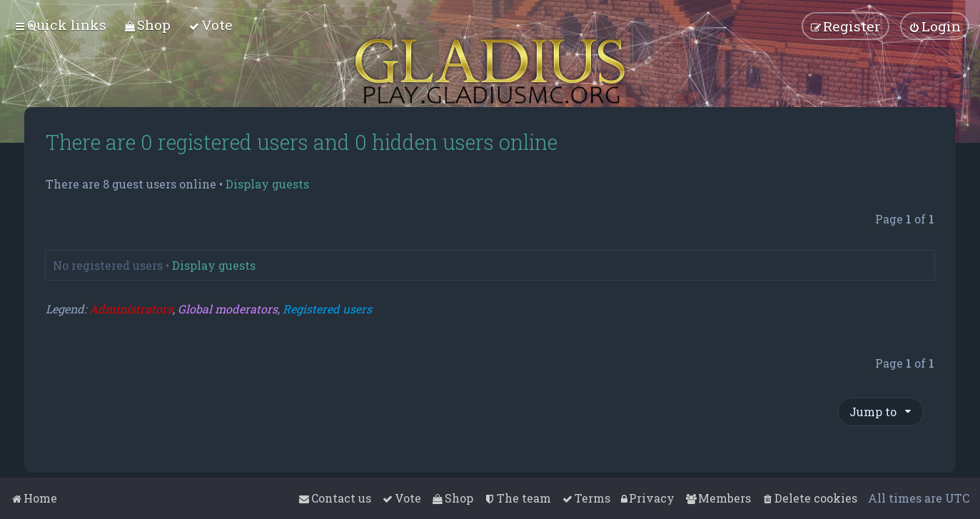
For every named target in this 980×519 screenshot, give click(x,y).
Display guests (267, 184)
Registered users (327, 309)
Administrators (131, 309)
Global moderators (228, 309)
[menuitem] (147, 25)
